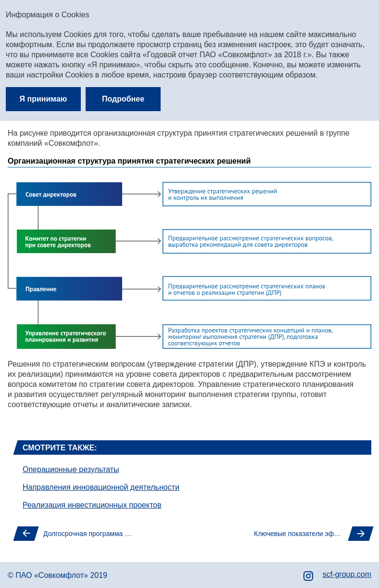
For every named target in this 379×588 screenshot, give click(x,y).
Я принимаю (44, 99)
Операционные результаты (71, 469)
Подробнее (123, 99)
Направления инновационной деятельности (101, 487)
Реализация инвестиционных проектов (92, 505)
